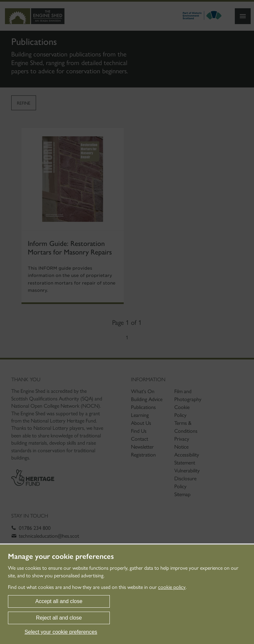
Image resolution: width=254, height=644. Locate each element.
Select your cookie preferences (61, 632)
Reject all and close (59, 618)
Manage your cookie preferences (61, 557)
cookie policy (172, 587)
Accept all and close (59, 601)
